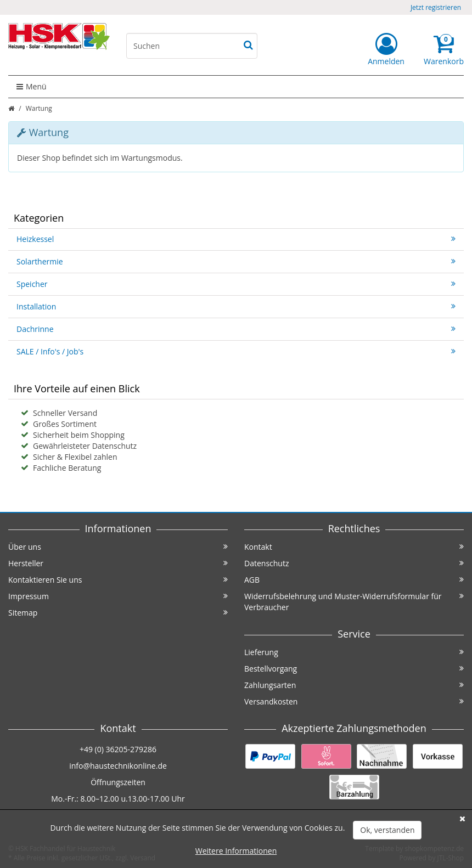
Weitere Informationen (236, 851)
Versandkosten (354, 701)
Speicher (236, 284)
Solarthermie (236, 261)
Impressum (118, 596)
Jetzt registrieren (436, 7)
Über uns (118, 547)
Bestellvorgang (354, 669)
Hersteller (118, 563)
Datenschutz (354, 563)
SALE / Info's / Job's (236, 351)
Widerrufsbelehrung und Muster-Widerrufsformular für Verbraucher (354, 602)
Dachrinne (236, 329)
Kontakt (354, 547)
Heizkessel (236, 239)
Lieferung (354, 652)
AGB (354, 580)
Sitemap (118, 613)
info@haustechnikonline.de (118, 766)
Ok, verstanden (387, 830)
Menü (32, 86)
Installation (236, 306)
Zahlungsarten (354, 685)
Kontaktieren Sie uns (118, 580)
